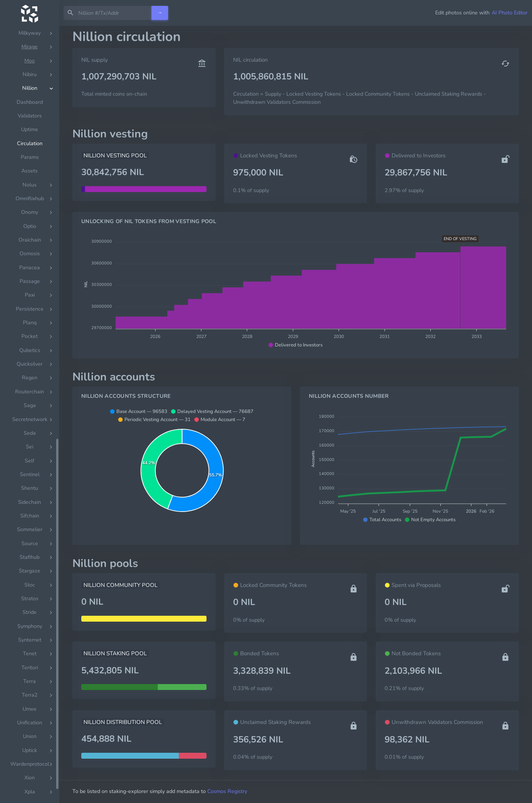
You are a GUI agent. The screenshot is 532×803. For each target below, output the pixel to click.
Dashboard (30, 347)
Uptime (30, 374)
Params (30, 402)
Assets (30, 416)
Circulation (30, 388)
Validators (30, 361)
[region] (30, 414)
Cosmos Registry (227, 791)
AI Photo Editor (510, 13)
